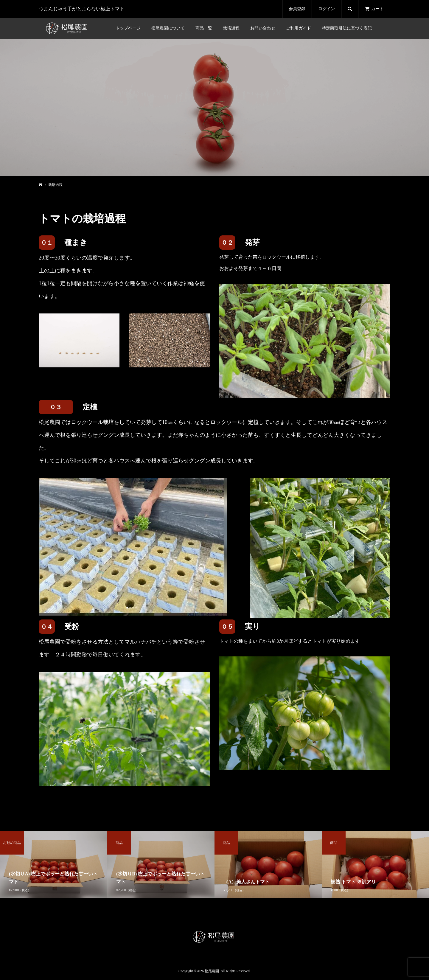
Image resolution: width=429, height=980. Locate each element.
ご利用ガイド (299, 28)
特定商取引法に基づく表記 (347, 28)
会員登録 (297, 9)
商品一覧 (204, 28)
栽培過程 (231, 28)
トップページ (128, 28)
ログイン (327, 9)
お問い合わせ (263, 28)
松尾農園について (168, 28)
